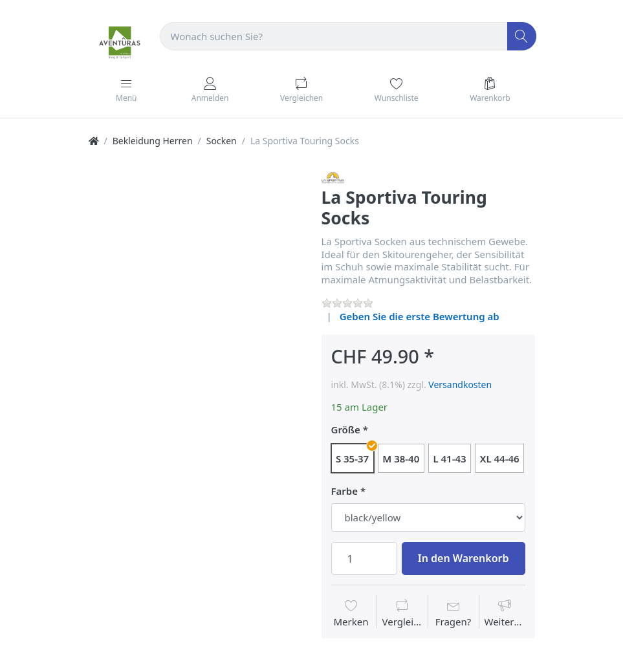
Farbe (345, 491)
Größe (346, 430)
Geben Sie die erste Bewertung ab (420, 316)
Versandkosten (460, 385)
